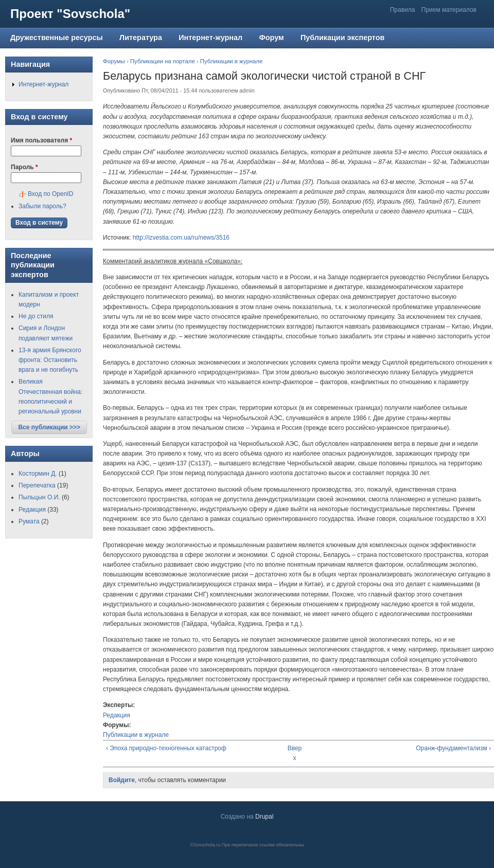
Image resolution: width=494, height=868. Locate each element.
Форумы (114, 61)
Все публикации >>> (49, 427)
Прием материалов (449, 10)
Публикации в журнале (232, 61)
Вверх (295, 753)
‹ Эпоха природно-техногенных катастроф (166, 748)
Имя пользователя (41, 140)
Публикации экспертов (342, 38)
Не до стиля (36, 316)
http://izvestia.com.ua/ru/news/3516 (181, 238)
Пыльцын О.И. (39, 497)
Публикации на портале (163, 61)
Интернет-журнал (210, 38)
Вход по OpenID (50, 194)
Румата (29, 521)
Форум (271, 38)
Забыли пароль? (42, 206)
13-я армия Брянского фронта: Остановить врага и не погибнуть (50, 360)
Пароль (24, 167)
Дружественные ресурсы (57, 38)
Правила (403, 10)
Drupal (264, 817)
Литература (141, 38)
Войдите (122, 780)
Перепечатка (37, 485)
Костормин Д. (38, 474)
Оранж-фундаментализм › (453, 748)
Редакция (117, 715)
